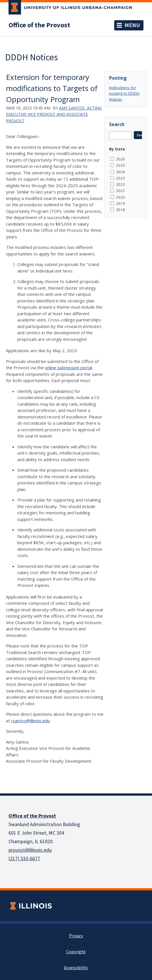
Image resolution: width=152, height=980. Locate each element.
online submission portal (68, 368)
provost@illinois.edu (30, 850)
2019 (120, 203)
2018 (120, 210)
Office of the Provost (39, 25)
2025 (120, 165)
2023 (120, 178)
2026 (120, 159)
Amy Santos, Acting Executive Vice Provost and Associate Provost (54, 114)
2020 (120, 197)
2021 (120, 191)
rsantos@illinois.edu (30, 721)
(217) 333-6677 (24, 859)
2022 (120, 184)
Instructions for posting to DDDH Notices (124, 93)
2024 (120, 172)
